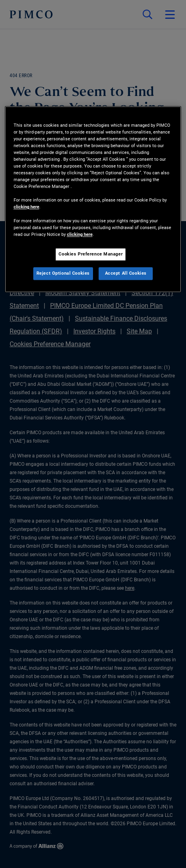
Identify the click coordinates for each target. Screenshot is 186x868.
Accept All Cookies (126, 273)
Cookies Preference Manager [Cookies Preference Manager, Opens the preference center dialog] (91, 254)
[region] (93, 199)
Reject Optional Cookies (63, 273)
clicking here (26, 207)
